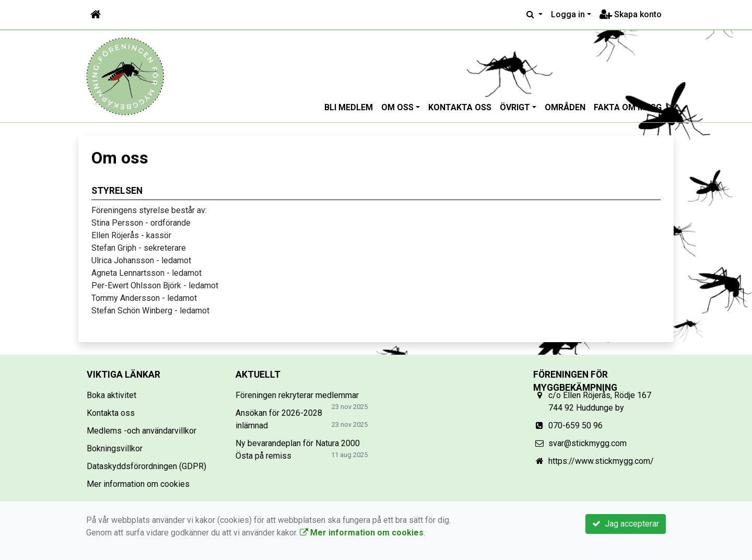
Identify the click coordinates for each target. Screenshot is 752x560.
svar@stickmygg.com (587, 443)
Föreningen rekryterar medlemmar (297, 395)
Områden (565, 107)
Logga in (568, 14)
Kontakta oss (460, 107)
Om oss (397, 107)
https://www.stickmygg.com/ (601, 461)
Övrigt (515, 107)
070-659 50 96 (575, 425)
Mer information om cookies (138, 484)
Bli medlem (349, 107)
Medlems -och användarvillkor (142, 431)
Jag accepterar (626, 524)
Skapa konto (631, 14)
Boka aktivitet (111, 395)
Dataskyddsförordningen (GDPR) (146, 466)
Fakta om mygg (628, 107)
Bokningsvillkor (115, 448)
